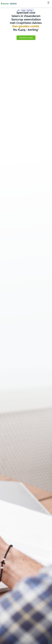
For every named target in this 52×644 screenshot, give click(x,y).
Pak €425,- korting (26, 38)
